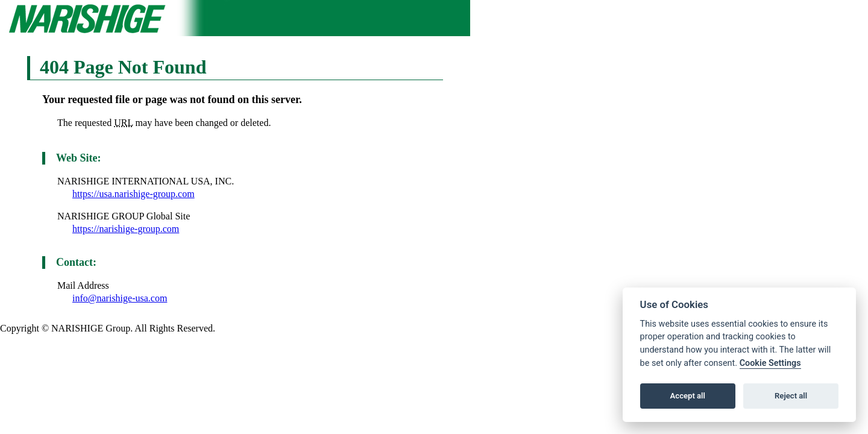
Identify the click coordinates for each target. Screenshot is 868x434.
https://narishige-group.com (126, 229)
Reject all (791, 396)
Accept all (688, 396)
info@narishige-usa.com (120, 298)
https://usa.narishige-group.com (134, 194)
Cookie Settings (770, 363)
